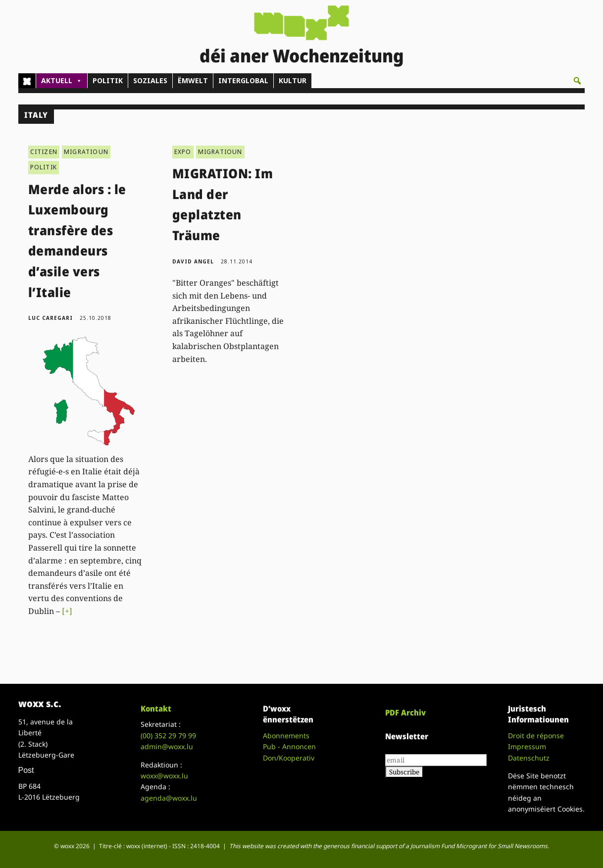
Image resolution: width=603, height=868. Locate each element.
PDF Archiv (405, 713)
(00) (168, 736)
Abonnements (286, 736)
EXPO (183, 152)
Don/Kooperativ (289, 758)
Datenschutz (529, 758)
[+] (67, 611)
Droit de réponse (536, 736)
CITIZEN (44, 152)
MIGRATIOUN (86, 152)
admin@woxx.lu (167, 746)
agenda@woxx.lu (169, 798)
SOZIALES (150, 80)
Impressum (527, 746)
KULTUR (293, 80)
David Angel (193, 261)
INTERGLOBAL (243, 80)
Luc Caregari (50, 318)
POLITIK (108, 80)
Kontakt (156, 709)
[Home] (27, 81)
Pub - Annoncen (289, 746)
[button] (577, 81)
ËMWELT (193, 80)
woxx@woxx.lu (164, 776)
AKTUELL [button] (62, 81)
